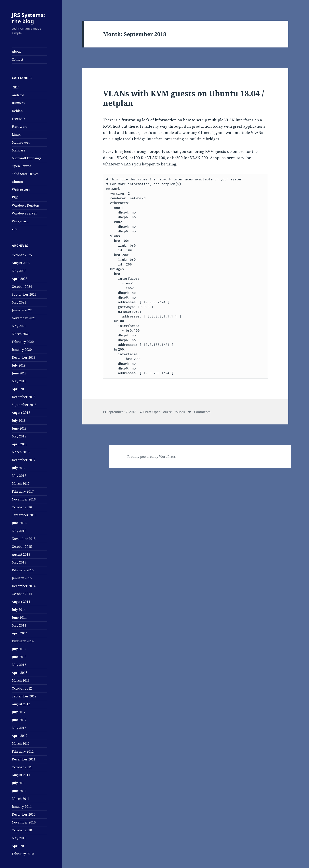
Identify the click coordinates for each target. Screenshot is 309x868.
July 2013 (19, 649)
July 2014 (19, 610)
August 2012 (21, 704)
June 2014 (19, 617)
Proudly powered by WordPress (151, 457)
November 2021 (24, 318)
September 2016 (24, 515)
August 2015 (21, 554)
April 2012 (20, 736)
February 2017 (23, 491)
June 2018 (19, 428)
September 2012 (24, 696)
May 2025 (19, 271)
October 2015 (22, 547)
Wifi (15, 198)
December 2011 (24, 759)
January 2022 (22, 310)
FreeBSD (18, 119)
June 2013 (19, 657)
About (16, 51)
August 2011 (21, 775)
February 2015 (23, 570)
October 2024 (22, 287)
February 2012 (23, 751)
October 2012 (22, 688)
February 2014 (23, 641)
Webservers (21, 190)
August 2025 (21, 263)
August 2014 (21, 602)
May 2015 (19, 562)
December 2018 (24, 397)
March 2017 (21, 484)
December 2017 (24, 460)
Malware (19, 150)
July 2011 (19, 783)
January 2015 (22, 578)
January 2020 (22, 350)
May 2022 (19, 302)
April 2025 (20, 279)
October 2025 (22, 255)
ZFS (14, 229)
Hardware (20, 127)
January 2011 (22, 807)
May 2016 (19, 531)
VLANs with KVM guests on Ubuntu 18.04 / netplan (183, 98)
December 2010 (24, 814)
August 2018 (21, 413)
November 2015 (24, 539)
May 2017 (19, 476)
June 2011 (19, 791)
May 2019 (19, 381)
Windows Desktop (25, 205)
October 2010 (22, 830)
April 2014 (20, 633)
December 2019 (24, 357)
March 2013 (21, 680)
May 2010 (19, 838)
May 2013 (19, 665)
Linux (16, 135)
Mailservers (21, 142)
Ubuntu (17, 182)
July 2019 (19, 365)
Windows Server (24, 213)
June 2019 (19, 373)
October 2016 (22, 507)
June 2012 (19, 720)
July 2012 (19, 712)
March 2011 (21, 799)
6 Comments (201, 412)
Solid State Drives (25, 174)
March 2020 (21, 334)
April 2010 (20, 846)
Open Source (21, 166)
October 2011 (22, 767)
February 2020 (23, 342)
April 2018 (20, 444)
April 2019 (20, 389)
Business (18, 103)
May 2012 (19, 728)
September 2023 (24, 294)
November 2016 (24, 499)
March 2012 (21, 744)
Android (18, 95)
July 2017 (19, 468)
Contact (18, 59)
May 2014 (19, 625)
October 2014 (22, 594)
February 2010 (23, 854)
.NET (15, 87)
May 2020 (19, 326)
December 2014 (24, 586)
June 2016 (19, 523)
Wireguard (20, 221)
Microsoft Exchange (27, 158)
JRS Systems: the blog (28, 18)
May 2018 (19, 436)
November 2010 (24, 822)
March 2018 (21, 452)
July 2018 (19, 421)
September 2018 (24, 405)
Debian (17, 111)
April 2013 (20, 673)
